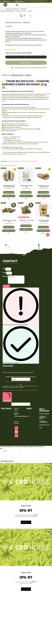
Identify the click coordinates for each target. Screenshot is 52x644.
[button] (15, 5)
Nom (4, 323)
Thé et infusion (10, 11)
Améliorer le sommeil (13, 216)
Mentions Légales (44, 468)
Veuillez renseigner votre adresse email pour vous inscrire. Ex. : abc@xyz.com (21, 436)
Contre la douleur (24, 216)
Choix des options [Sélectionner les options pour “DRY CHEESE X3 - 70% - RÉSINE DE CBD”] (43, 247)
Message (5, 331)
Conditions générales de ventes (43, 472)
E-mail (4, 327)
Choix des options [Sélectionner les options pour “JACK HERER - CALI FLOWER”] (26, 280)
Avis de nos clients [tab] (17, 130)
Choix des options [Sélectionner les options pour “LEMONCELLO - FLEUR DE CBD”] (9, 281)
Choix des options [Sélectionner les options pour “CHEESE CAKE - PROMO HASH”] (26, 247)
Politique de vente (44, 479)
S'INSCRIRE (7, 451)
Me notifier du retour (9, 250)
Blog (41, 482)
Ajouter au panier (26, 117)
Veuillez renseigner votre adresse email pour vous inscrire (21, 431)
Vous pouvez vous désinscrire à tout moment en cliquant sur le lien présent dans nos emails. (21, 445)
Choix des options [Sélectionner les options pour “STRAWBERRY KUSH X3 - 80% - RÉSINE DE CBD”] (9, 247)
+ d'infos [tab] (28, 130)
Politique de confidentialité (44, 476)
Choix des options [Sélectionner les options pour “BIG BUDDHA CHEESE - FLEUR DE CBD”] (43, 281)
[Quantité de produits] (26, 111)
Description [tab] (5, 130)
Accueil (3, 11)
